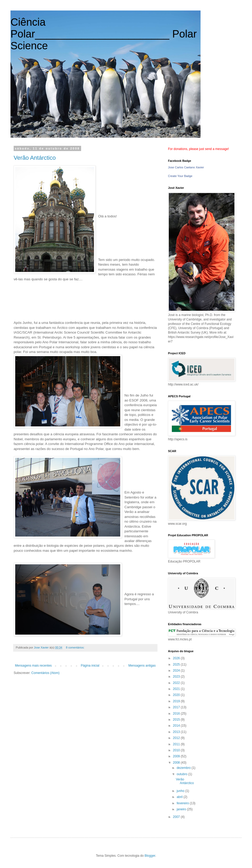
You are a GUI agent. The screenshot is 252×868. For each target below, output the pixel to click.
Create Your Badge (180, 176)
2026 (177, 658)
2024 (177, 671)
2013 (177, 732)
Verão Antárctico (35, 158)
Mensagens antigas (142, 666)
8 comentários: (76, 647)
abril (180, 797)
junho (181, 791)
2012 (177, 738)
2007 (177, 817)
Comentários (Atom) (45, 673)
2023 (177, 677)
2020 (177, 695)
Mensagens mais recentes (33, 666)
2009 (177, 756)
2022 (177, 683)
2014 (177, 726)
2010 (177, 750)
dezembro (184, 768)
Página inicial (90, 666)
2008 (177, 763)
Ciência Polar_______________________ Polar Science (104, 34)
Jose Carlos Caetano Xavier (186, 167)
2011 (177, 744)
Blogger (150, 856)
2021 (177, 689)
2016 (177, 714)
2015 (177, 720)
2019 (177, 701)
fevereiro (183, 803)
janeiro (182, 809)
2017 (177, 707)
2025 (177, 665)
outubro (182, 774)
